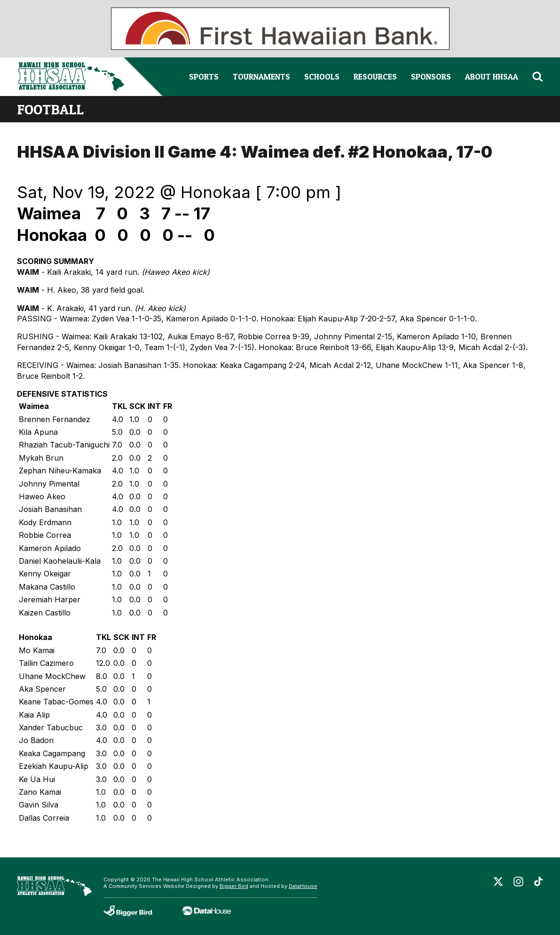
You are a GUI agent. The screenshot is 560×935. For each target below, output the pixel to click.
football (50, 109)
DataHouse (303, 886)
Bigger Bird (234, 886)
